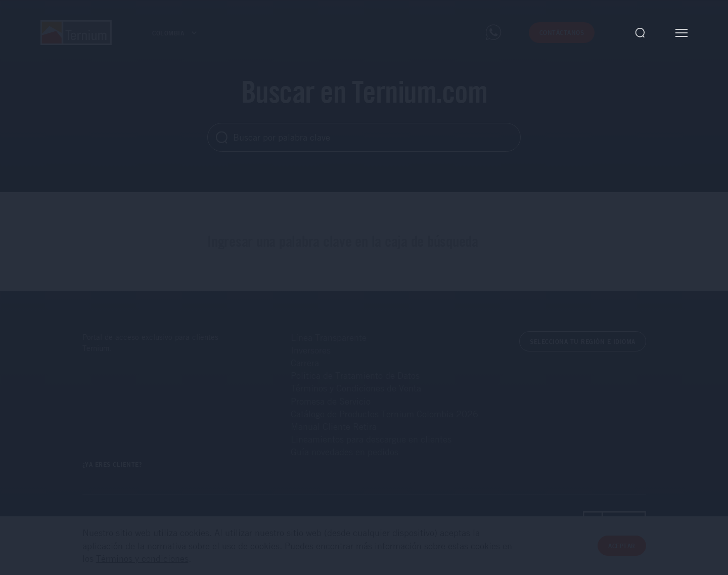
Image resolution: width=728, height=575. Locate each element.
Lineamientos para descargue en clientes (371, 439)
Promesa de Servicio (331, 401)
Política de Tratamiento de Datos (355, 375)
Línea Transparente (329, 337)
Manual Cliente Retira (334, 426)
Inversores (311, 350)
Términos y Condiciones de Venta (356, 388)
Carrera (305, 363)
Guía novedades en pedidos (345, 452)
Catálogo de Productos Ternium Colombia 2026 (384, 414)
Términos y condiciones (142, 558)
